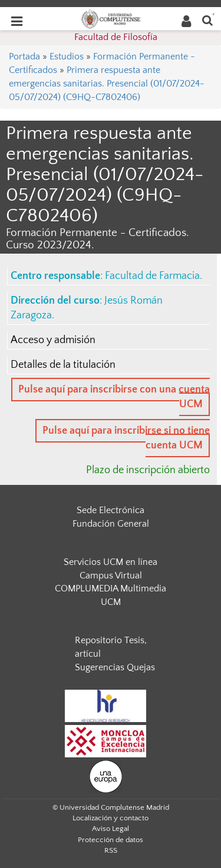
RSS (111, 850)
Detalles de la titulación (63, 365)
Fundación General (111, 524)
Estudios (67, 56)
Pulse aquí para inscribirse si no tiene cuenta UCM (126, 438)
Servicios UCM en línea (111, 562)
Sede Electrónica (111, 510)
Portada (24, 56)
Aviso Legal (111, 829)
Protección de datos (111, 840)
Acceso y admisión (53, 340)
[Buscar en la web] (207, 20)
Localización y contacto (111, 818)
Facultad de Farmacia (152, 276)
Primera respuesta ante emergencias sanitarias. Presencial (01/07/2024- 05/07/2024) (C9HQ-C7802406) (107, 84)
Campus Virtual (111, 576)
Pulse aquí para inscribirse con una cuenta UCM (114, 397)
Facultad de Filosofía (116, 37)
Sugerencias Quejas (115, 667)
